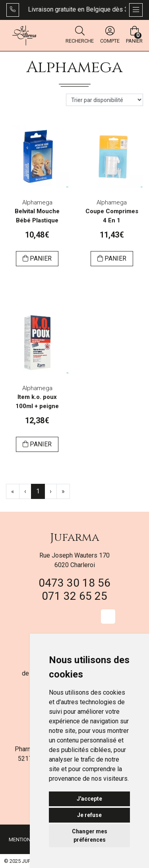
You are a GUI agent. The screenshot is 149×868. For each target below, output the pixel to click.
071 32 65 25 (74, 596)
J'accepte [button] (89, 799)
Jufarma (75, 537)
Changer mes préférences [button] (90, 836)
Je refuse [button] (89, 815)
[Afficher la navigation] (136, 10)
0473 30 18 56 (74, 583)
